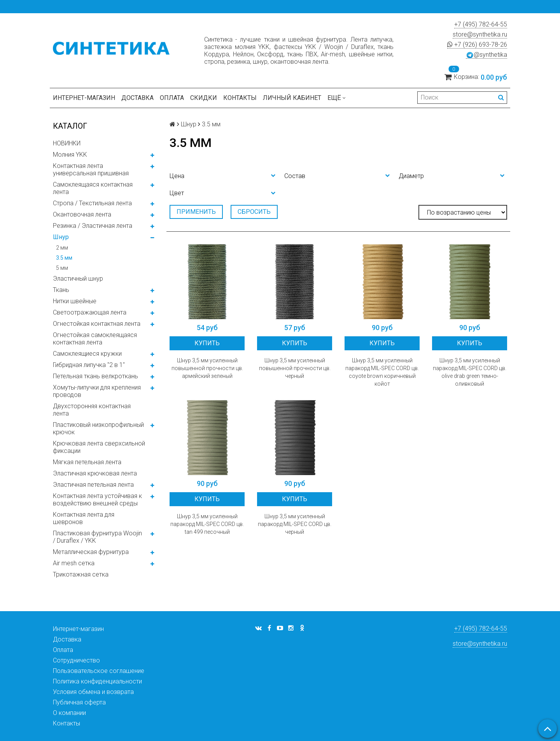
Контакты (240, 98)
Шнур (61, 237)
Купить (207, 343)
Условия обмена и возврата (93, 692)
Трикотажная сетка (81, 574)
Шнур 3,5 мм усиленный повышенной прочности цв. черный (295, 368)
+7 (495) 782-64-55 (481, 24)
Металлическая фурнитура (91, 552)
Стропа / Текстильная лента (92, 203)
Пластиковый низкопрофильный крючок (98, 428)
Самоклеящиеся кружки (87, 354)
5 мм (62, 268)
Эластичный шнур (78, 279)
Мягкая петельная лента (87, 462)
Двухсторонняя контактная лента (92, 410)
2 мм (62, 248)
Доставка (137, 98)
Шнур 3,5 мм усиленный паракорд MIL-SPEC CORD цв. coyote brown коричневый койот (382, 372)
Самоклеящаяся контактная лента (93, 188)
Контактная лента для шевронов (84, 518)
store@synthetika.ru (480, 34)
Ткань (61, 290)
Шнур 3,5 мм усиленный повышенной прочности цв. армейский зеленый (207, 368)
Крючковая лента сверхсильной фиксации (99, 447)
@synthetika (486, 55)
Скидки (204, 98)
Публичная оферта (79, 702)
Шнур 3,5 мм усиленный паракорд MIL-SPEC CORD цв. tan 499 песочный (207, 524)
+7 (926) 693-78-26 (477, 45)
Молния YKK (70, 155)
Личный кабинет (292, 98)
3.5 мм (64, 258)
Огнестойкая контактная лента (97, 324)
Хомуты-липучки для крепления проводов (97, 391)
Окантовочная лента (82, 214)
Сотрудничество (76, 660)
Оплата (172, 98)
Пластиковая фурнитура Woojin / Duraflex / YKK (97, 537)
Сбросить (254, 212)
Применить (196, 212)
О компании (69, 713)
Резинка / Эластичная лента (93, 226)
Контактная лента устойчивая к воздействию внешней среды (97, 500)
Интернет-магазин (84, 98)
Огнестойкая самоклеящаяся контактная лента (95, 339)
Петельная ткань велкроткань (95, 376)
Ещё (337, 98)
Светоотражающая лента (90, 312)
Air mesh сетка (74, 563)
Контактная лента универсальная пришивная (91, 170)
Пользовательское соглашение (99, 671)
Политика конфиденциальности (97, 681)
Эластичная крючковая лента (95, 473)
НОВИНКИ (67, 143)
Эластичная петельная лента (93, 485)
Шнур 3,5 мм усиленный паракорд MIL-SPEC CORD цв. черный (295, 524)
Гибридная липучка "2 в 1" (89, 365)
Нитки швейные (75, 301)
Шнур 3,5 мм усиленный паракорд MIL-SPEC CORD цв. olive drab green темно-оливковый (470, 372)
